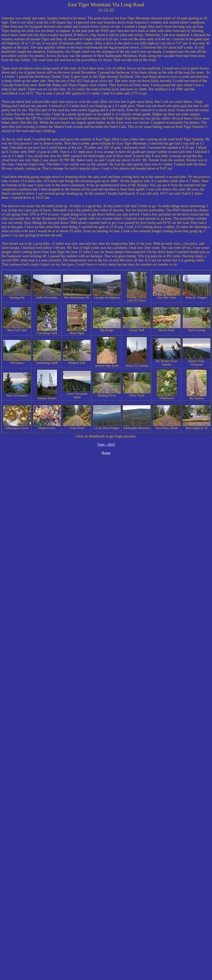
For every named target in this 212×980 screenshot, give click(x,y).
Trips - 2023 (106, 444)
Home (106, 453)
